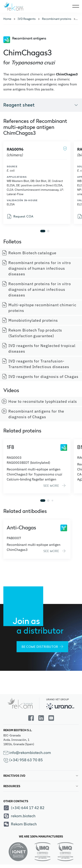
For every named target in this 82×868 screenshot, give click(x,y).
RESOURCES (41, 786)
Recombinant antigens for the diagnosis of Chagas (33, 414)
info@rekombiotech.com (27, 753)
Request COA (20, 216)
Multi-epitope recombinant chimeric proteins (39, 308)
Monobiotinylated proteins (30, 320)
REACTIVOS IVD (41, 776)
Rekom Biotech (20, 824)
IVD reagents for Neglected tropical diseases (39, 348)
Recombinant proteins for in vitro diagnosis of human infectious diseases (36, 268)
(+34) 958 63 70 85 (23, 760)
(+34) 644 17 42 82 (24, 808)
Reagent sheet (41, 105)
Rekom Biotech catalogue (29, 253)
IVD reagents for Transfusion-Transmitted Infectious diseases (35, 364)
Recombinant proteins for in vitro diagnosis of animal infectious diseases (36, 289)
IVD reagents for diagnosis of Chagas (40, 376)
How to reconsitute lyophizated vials (39, 401)
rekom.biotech (19, 816)
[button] (43, 231)
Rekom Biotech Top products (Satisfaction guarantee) (32, 333)
